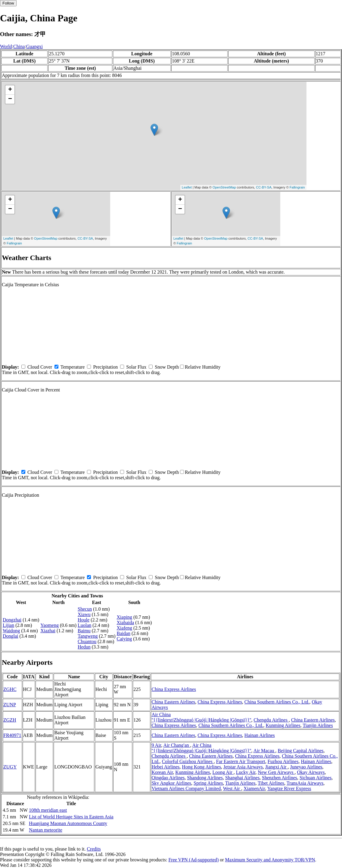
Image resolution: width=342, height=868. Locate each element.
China (19, 46)
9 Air (156, 745)
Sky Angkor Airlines (171, 783)
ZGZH (10, 720)
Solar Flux (136, 367)
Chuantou (87, 641)
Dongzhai (12, 620)
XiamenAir (254, 788)
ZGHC (10, 689)
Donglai (11, 636)
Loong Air (223, 772)
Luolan (84, 625)
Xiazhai (48, 631)
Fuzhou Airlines (283, 761)
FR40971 (12, 735)
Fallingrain (297, 187)
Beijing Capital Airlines (300, 751)
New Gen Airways (276, 772)
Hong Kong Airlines (201, 767)
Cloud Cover (40, 367)
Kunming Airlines (283, 725)
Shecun (85, 609)
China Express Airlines (174, 689)
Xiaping (125, 617)
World (6, 46)
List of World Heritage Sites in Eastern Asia (71, 817)
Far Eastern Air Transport (241, 761)
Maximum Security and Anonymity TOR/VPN (270, 860)
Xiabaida (126, 623)
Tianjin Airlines (318, 725)
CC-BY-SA (264, 187)
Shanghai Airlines (242, 778)
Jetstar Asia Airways (243, 767)
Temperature (73, 367)
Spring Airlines (208, 783)
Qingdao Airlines (168, 778)
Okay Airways (311, 772)
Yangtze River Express (289, 788)
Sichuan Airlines (316, 778)
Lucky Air (246, 772)
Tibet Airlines (271, 783)
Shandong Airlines (205, 778)
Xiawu (84, 614)
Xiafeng (125, 628)
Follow (8, 3)
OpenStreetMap (224, 187)
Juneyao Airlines (306, 767)
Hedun (84, 647)
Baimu (84, 631)
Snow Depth (167, 367)
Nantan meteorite (46, 830)
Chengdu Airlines (271, 720)
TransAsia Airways (305, 783)
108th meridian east (48, 810)
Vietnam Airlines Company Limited (186, 788)
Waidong (11, 631)
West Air (232, 788)
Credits (94, 849)
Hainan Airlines (260, 735)
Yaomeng (50, 625)
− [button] (10, 99)
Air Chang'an (177, 745)
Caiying (124, 639)
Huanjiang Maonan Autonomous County (68, 823)
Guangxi (34, 46)
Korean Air (162, 772)
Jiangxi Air (277, 767)
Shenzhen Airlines (280, 778)
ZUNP (10, 705)
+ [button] (10, 90)
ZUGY (10, 767)
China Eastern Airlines (173, 702)
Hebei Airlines (165, 767)
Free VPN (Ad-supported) (193, 860)
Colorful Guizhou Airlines (188, 761)
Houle (84, 620)
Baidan (124, 633)
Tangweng (88, 636)
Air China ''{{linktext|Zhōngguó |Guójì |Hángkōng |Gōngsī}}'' (201, 717)
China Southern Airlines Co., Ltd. (277, 702)
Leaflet (187, 187)
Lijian (8, 625)
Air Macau (264, 751)
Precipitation (105, 367)
